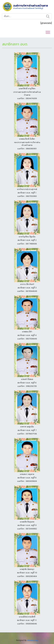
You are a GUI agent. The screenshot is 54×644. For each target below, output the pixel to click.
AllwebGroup (33, 640)
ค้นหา (48, 16)
